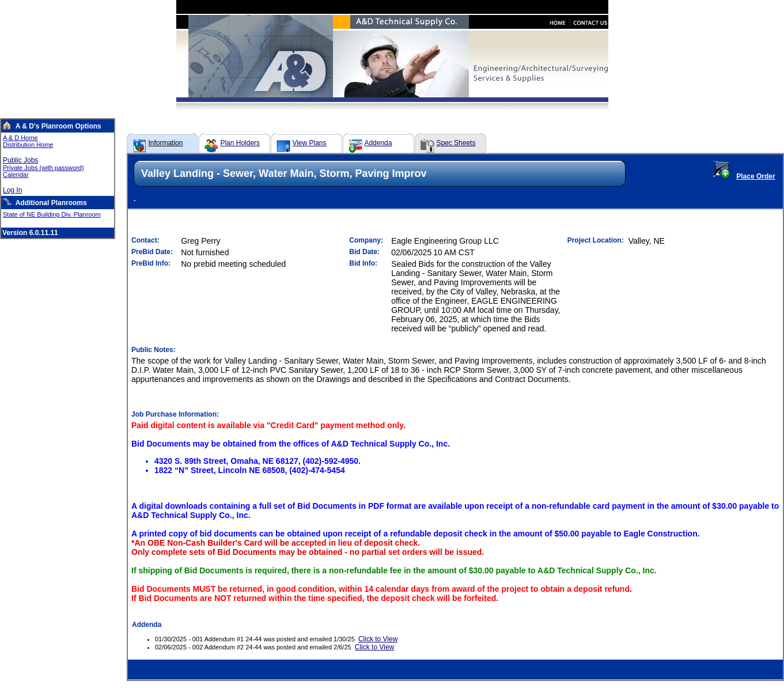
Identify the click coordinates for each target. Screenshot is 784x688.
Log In (12, 190)
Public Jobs (20, 160)
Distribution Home (28, 145)
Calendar (16, 175)
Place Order (755, 176)
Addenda (378, 143)
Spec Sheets (456, 143)
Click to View (378, 639)
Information (165, 143)
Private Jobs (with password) (43, 168)
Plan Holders (240, 143)
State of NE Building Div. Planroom (52, 214)
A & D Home (20, 138)
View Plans (309, 143)
